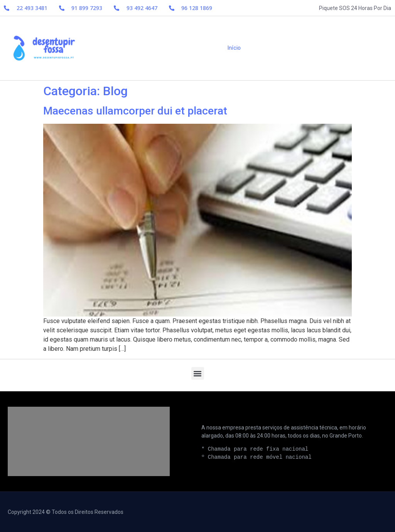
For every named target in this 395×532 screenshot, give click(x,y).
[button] (198, 373)
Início (234, 48)
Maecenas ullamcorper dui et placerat (135, 111)
